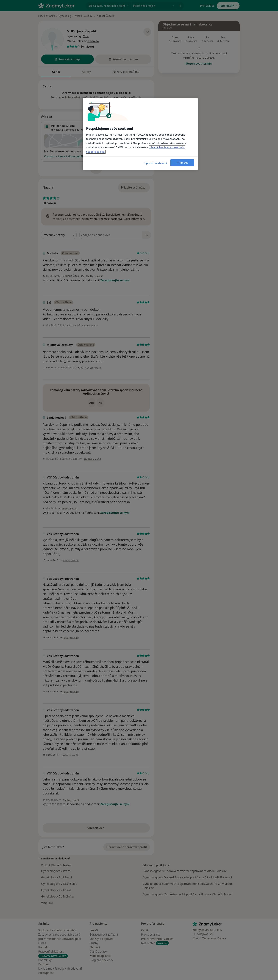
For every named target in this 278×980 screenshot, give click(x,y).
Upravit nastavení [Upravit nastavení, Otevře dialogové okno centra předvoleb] (156, 163)
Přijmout (182, 163)
